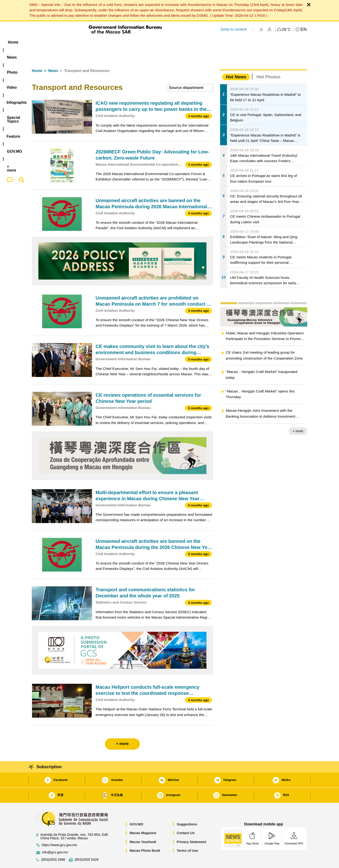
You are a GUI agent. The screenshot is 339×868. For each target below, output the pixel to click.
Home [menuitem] (41, 42)
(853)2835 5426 (87, 845)
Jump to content (234, 29)
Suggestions (187, 810)
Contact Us (186, 819)
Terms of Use (187, 836)
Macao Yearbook (143, 828)
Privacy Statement (192, 828)
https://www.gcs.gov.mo (59, 831)
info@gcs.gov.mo (55, 838)
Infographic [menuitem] (126, 42)
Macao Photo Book (145, 836)
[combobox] (190, 74)
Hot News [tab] (236, 62)
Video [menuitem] (102, 42)
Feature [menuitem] (188, 42)
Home (37, 56)
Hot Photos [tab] (268, 62)
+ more (298, 417)
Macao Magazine (143, 819)
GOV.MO (137, 810)
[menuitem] (61, 42)
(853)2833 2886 (53, 845)
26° (286, 30)
